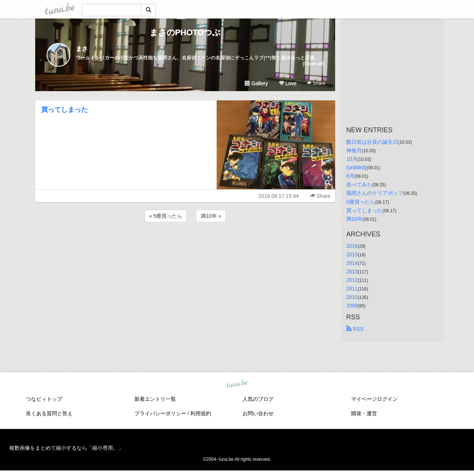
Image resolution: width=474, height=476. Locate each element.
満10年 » (211, 216)
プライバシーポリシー (160, 413)
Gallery (256, 83)
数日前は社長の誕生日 (372, 142)
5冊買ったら (361, 202)
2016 (352, 246)
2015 (352, 254)
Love (288, 83)
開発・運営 (364, 413)
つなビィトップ (44, 399)
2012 (352, 280)
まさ (82, 49)
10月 (352, 159)
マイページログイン (374, 399)
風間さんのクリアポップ (375, 193)
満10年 (354, 219)
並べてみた (359, 184)
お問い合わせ (258, 413)
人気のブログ (258, 399)
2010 (352, 297)
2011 (352, 289)
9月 (350, 176)
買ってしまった (64, 110)
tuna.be (237, 384)
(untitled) (356, 167)
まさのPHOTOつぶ (185, 32)
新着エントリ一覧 (155, 399)
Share (316, 83)
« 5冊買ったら (166, 216)
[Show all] (313, 64)
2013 (352, 272)
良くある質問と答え (49, 413)
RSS (355, 329)
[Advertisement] (185, 244)
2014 (352, 263)
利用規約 (201, 413)
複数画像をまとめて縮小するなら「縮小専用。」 (66, 448)
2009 (352, 306)
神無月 (354, 150)
